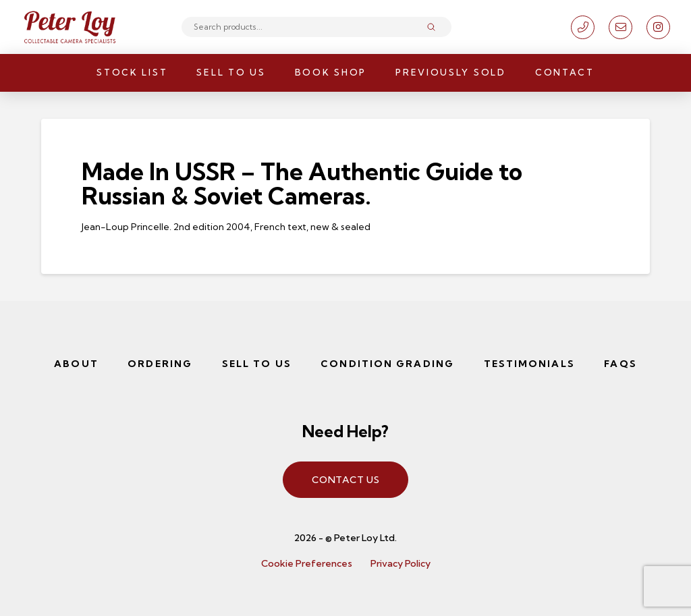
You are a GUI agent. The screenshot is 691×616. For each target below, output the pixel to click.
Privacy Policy (400, 563)
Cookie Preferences (307, 563)
